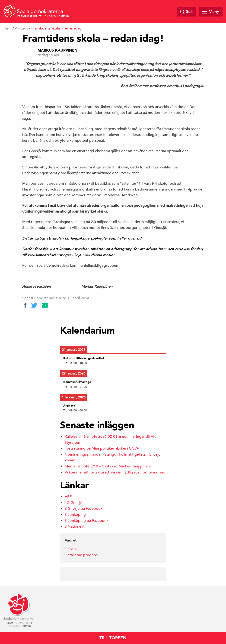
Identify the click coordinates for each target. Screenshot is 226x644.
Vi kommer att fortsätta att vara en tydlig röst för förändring (115, 472)
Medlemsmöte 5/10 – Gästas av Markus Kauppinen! (108, 466)
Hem (8, 28)
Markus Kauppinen (57, 50)
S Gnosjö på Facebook (84, 509)
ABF (68, 497)
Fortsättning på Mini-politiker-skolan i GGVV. (102, 448)
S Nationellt (75, 526)
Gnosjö (71, 549)
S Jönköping (75, 515)
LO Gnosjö (74, 503)
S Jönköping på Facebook (87, 521)
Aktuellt (21, 28)
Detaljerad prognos (81, 555)
